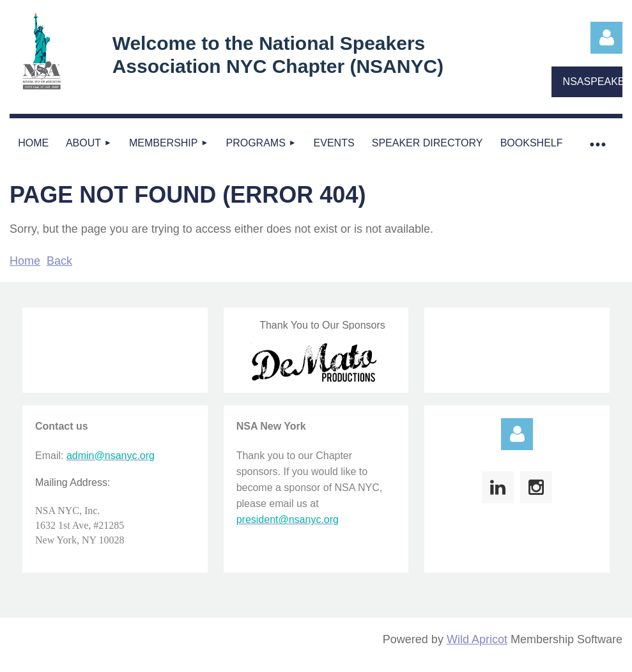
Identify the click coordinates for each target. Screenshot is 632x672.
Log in (606, 38)
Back (59, 261)
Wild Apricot (477, 639)
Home (25, 261)
